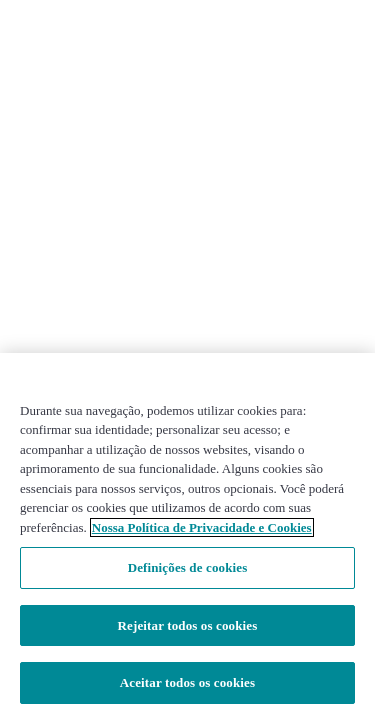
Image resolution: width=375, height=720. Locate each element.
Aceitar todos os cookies (187, 682)
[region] (187, 536)
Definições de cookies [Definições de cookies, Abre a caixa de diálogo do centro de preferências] (188, 567)
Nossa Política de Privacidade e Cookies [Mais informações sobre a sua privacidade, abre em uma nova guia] (202, 527)
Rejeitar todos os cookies (188, 625)
